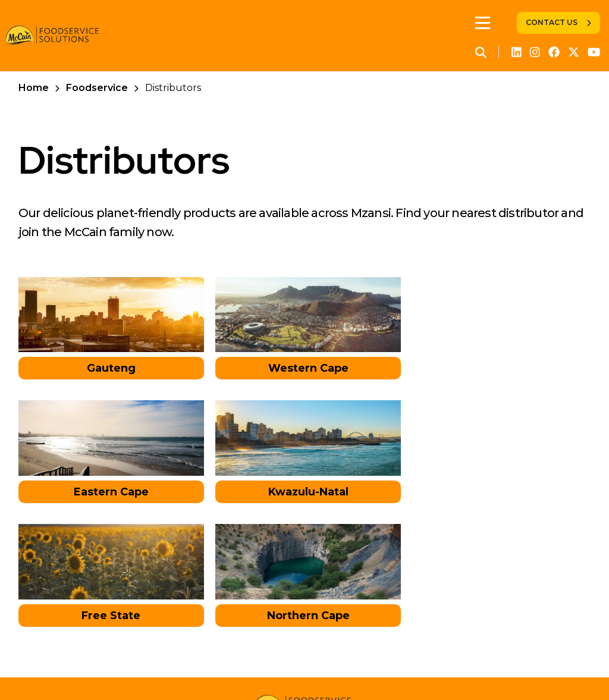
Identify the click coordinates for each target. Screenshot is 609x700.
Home (34, 88)
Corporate (79, 667)
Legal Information (390, 667)
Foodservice (97, 88)
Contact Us (552, 22)
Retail (131, 667)
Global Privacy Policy (283, 667)
